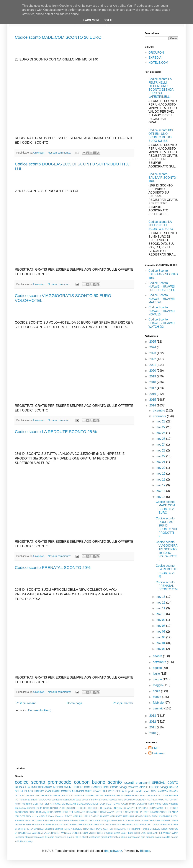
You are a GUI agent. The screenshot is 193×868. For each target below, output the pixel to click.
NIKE (97, 820)
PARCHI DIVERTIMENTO (157, 820)
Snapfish (49, 829)
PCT (17, 800)
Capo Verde (155, 804)
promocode (60, 782)
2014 (153, 405)
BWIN (117, 804)
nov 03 (161, 649)
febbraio (159, 703)
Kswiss (59, 816)
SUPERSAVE (93, 791)
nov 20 (161, 468)
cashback (57, 800)
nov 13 (161, 597)
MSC (29, 820)
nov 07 (161, 632)
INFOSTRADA (60, 796)
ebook (85, 837)
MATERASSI (92, 796)
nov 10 (161, 614)
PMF (155, 748)
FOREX (174, 808)
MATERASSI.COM (110, 796)
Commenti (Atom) (40, 710)
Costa (46, 808)
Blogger (145, 851)
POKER (27, 825)
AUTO (161, 800)
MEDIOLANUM (62, 787)
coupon (82, 782)
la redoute (112, 800)
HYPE (146, 812)
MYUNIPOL (38, 820)
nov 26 (161, 433)
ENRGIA (117, 808)
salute (158, 837)
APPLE (144, 787)
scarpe (175, 837)
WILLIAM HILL (155, 833)
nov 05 (161, 637)
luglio (157, 674)
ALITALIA (152, 800)
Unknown (158, 753)
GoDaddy (41, 812)
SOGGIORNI (160, 825)
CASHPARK (53, 791)
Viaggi (164, 787)
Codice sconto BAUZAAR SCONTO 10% (162, 178)
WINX (175, 833)
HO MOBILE (93, 812)
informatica (114, 837)
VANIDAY (66, 833)
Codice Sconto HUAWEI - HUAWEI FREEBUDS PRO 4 (162, 287)
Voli (49, 800)
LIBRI (86, 816)
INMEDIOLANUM (42, 787)
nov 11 (161, 608)
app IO (44, 837)
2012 (153, 722)
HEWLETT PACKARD (73, 812)
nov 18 (161, 480)
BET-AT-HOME (53, 804)
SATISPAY (115, 825)
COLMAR (142, 804)
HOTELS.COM (158, 63)
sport (146, 791)
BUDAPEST (106, 804)
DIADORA (56, 808)
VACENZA (37, 833)
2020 (153, 371)
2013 (153, 716)
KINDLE (43, 816)
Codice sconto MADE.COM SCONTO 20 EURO (58, 37)
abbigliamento (32, 837)
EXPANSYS (129, 808)
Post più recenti (26, 703)
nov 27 (161, 427)
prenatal (150, 837)
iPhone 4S (95, 800)
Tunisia (145, 829)
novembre (160, 416)
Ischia (35, 816)
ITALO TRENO (23, 816)
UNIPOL (174, 829)
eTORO (77, 837)
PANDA (139, 820)
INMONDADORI (158, 812)
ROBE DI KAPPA (100, 825)
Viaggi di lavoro (112, 833)
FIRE (166, 808)
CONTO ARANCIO (72, 791)
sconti (129, 782)
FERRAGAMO (155, 808)
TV (129, 829)
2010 (153, 733)
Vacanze (133, 787)
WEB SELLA (116, 791)
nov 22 (161, 456)
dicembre (159, 410)
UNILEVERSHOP (159, 829)
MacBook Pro (67, 820)
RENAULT (85, 825)
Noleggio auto (108, 820)
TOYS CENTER (104, 829)
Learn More (91, 20)
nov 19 (161, 474)
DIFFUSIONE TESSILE (75, 808)
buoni (69, 837)
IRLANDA (173, 812)
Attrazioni (27, 804)
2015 (153, 400)
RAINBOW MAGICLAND (56, 825)
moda (139, 791)
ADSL (154, 791)
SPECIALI (159, 783)
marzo (157, 697)
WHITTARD (140, 833)
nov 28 (161, 421)
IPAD (72, 796)
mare (120, 800)
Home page (75, 703)
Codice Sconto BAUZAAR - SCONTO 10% (163, 274)
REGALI (74, 825)
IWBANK (80, 796)
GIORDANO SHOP (25, 812)
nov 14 (161, 497)
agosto (158, 668)
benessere (60, 837)
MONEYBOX (127, 796)
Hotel (106, 787)
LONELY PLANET (99, 816)
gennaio (159, 708)
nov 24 (161, 445)
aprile (157, 691)
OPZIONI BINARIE (168, 796)
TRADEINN (120, 829)
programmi (143, 783)
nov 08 (161, 626)
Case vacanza (170, 804)
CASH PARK (128, 804)
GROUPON (156, 53)
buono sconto (107, 782)
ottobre (158, 656)
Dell (37, 796)
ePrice (85, 800)
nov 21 (161, 462)
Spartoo (59, 829)
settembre (160, 662)
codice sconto (30, 782)
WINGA (167, 833)
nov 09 (161, 620)
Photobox (37, 825)
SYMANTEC (37, 829)
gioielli (104, 837)
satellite (166, 837)
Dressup (107, 808)
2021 (153, 365)
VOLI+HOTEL (96, 833)
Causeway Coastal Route (28, 808)
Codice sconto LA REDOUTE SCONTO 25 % (56, 432)
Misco (77, 820)
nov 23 (161, 450)
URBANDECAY (23, 833)
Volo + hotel (127, 833)
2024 (153, 347)
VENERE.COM (80, 833)
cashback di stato (72, 800)
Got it (108, 20)
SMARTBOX (146, 825)
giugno (158, 679)
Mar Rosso (141, 796)
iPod (103, 800)
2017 (153, 388)
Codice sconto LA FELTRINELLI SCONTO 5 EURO (161, 225)
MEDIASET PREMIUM (122, 816)
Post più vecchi (123, 703)
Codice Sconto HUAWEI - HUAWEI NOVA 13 (162, 311)
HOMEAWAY (107, 812)
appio (51, 837)
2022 (153, 359)
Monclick (153, 796)
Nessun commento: (60, 153)
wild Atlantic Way (24, 841)
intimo (124, 837)
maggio (158, 685)
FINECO (154, 787)
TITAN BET (89, 829)
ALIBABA (141, 800)
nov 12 (161, 603)
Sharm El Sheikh (29, 800)
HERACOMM (54, 812)
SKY (136, 825)
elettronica (95, 837)
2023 (153, 353)
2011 (153, 727)
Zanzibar (19, 837)
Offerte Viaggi (119, 787)
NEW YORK (88, 820)
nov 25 (161, 439)
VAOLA (43, 800)
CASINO (97, 787)
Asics (18, 804)
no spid (141, 837)
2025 (153, 342)
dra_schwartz (113, 851)
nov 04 (161, 643)
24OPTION (130, 800)
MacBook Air (52, 820)
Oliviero (130, 820)
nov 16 (161, 491)
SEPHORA (128, 825)
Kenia (51, 816)
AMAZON (163, 791)
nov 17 (161, 485)
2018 (153, 382)
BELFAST (38, 804)
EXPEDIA (155, 58)
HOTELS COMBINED (126, 812)
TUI (105, 791)
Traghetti (136, 829)
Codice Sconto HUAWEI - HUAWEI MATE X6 (162, 299)
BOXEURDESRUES (88, 804)
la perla (130, 791)
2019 (153, 376)
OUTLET (121, 820)
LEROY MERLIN (73, 816)
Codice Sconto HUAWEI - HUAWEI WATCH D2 (162, 323)
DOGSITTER (95, 808)
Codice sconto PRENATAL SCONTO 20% (53, 568)
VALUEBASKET (52, 833)
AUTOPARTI (171, 800)
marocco (132, 837)
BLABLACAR (69, 804)
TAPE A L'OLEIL (73, 829)
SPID (27, 829)
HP (140, 812)
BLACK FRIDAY (34, 791)
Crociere (29, 796)
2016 (153, 394)
